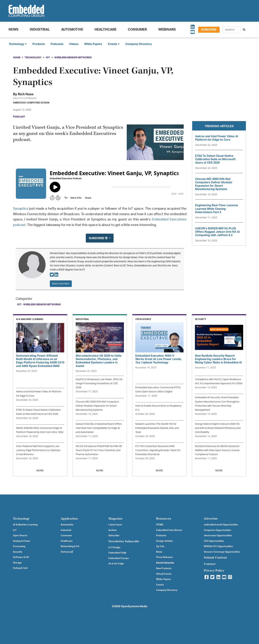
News (159, 552)
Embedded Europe (119, 558)
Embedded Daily (117, 553)
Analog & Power (22, 541)
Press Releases (164, 557)
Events (160, 585)
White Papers (93, 44)
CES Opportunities (214, 541)
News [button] (13, 30)
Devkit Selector (165, 563)
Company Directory (139, 44)
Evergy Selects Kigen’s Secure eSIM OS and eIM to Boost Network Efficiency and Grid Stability (218, 428)
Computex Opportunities (217, 530)
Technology (33, 58)
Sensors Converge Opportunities (222, 552)
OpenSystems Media (134, 606)
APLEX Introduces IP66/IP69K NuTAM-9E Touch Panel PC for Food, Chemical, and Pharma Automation (99, 450)
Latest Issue (115, 525)
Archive (113, 530)
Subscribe (209, 30)
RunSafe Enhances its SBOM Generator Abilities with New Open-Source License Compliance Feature (217, 450)
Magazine (115, 519)
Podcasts (57, 44)
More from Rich (61, 284)
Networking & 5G (70, 546)
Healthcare (105, 30)
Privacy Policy (214, 570)
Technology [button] (18, 44)
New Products (164, 568)
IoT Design (114, 547)
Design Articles (164, 541)
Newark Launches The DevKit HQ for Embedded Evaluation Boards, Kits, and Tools (157, 428)
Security (18, 552)
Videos (74, 44)
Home (17, 58)
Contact (210, 564)
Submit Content (215, 557)
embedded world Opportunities (221, 525)
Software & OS (21, 557)
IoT (48, 58)
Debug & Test (20, 568)
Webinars (167, 30)
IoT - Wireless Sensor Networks (39, 304)
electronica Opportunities (218, 536)
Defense (67, 552)
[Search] (232, 30)
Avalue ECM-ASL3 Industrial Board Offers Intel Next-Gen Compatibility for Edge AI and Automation (99, 428)
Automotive (72, 30)
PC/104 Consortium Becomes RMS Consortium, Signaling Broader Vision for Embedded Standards (158, 450)
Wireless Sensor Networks (73, 58)
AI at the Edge (116, 564)
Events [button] (114, 44)
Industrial (40, 30)
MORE (40, 471)
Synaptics (21, 209)
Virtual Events (164, 574)
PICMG (160, 525)
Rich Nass (26, 94)
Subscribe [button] (99, 238)
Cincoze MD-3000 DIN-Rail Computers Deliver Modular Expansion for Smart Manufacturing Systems (97, 406)
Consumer (137, 30)
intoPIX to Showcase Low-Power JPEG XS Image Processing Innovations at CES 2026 (99, 383)
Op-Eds (160, 546)
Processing (19, 546)
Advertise (211, 519)
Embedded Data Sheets (169, 530)
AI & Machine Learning (25, 525)
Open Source (20, 536)
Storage (17, 563)
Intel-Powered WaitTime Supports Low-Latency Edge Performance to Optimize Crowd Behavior (38, 450)
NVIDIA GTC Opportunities (218, 546)
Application (69, 519)
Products (39, 44)
